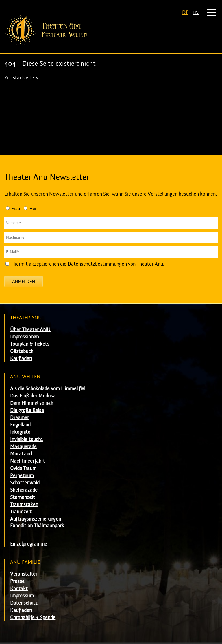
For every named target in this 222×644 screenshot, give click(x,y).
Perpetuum (22, 476)
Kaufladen (21, 359)
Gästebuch (22, 351)
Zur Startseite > (21, 78)
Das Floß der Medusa (33, 396)
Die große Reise (27, 410)
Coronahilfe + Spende (33, 617)
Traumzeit (21, 512)
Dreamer (20, 418)
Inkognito (20, 432)
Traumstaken (24, 505)
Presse (17, 581)
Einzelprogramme (29, 544)
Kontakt (19, 589)
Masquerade (23, 447)
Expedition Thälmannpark (37, 526)
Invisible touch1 (27, 439)
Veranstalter (24, 574)
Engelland (20, 425)
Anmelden (24, 282)
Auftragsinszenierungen (36, 519)
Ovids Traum (23, 468)
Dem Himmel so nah (32, 403)
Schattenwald (25, 483)
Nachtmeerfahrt (28, 461)
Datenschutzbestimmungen (97, 264)
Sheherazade (24, 490)
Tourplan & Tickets (30, 344)
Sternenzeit (23, 497)
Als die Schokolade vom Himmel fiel (48, 389)
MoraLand (21, 454)
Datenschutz (24, 603)
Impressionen (24, 337)
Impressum (22, 596)
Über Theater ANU (30, 330)
